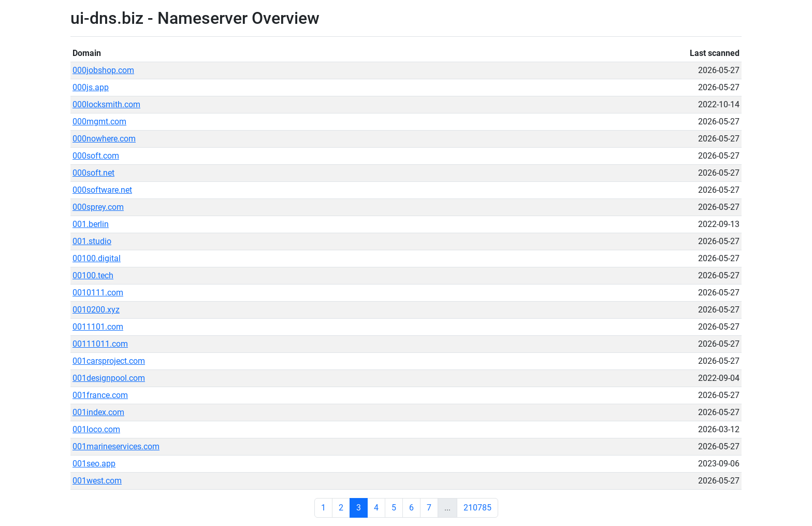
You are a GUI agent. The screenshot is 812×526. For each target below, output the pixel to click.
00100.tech (93, 275)
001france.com (100, 395)
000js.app (91, 87)
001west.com (97, 481)
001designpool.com (109, 378)
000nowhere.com (104, 139)
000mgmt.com (99, 122)
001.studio (92, 241)
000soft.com (96, 156)
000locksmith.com (106, 104)
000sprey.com (98, 207)
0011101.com (98, 327)
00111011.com (100, 344)
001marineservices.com (116, 446)
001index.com (98, 412)
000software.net (102, 190)
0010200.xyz (96, 310)
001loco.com (96, 429)
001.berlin (91, 224)
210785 (477, 508)
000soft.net (93, 173)
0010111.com (98, 293)
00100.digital (97, 258)
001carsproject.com (109, 361)
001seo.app (94, 464)
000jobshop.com (103, 70)
